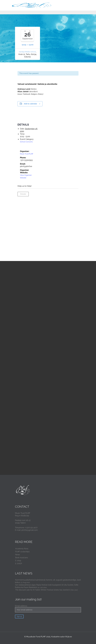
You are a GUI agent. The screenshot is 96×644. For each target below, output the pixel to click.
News (18, 555)
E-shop (18, 561)
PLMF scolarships (22, 552)
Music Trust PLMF (27, 154)
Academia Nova (22, 549)
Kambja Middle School (27, 52)
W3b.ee (68, 637)
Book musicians (22, 558)
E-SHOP (19, 564)
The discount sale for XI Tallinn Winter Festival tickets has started (42, 590)
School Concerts (26, 142)
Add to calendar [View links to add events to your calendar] (30, 104)
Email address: (48, 609)
